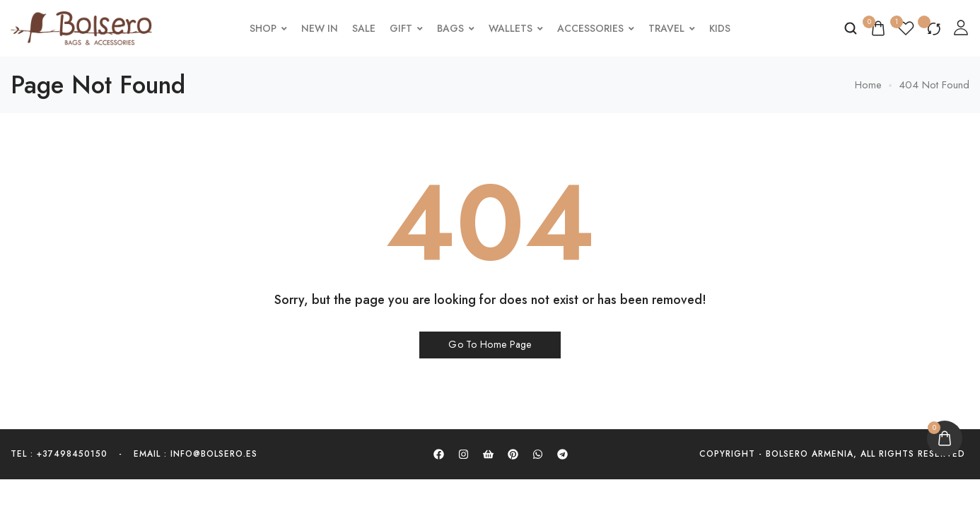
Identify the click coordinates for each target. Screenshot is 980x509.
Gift (408, 28)
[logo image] (81, 27)
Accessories (598, 28)
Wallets (518, 28)
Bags (458, 28)
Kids (722, 28)
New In (322, 28)
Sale (366, 28)
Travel (674, 28)
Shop (270, 28)
